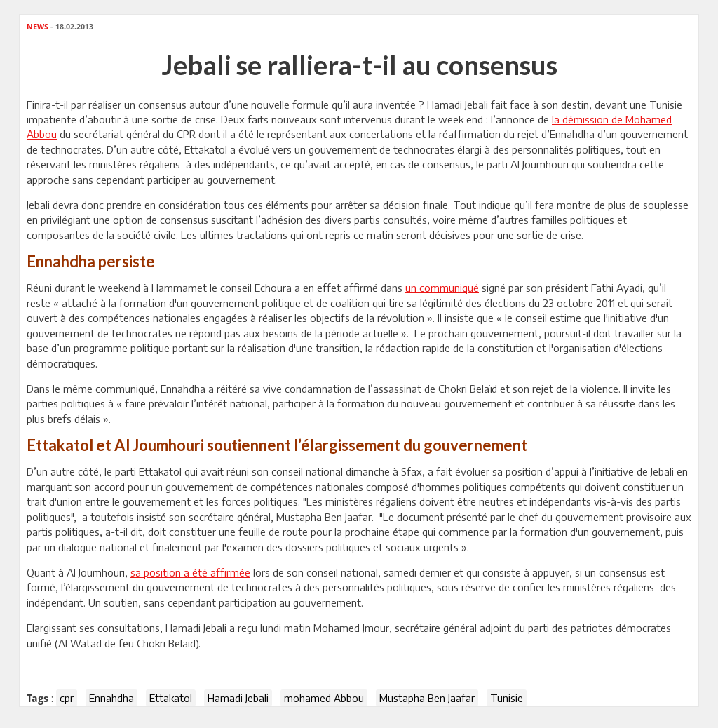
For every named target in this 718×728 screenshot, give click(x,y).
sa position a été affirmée (190, 572)
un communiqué (442, 288)
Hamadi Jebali (238, 698)
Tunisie (507, 698)
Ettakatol (171, 698)
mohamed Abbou (324, 698)
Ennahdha (111, 698)
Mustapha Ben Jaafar (427, 698)
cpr (67, 698)
